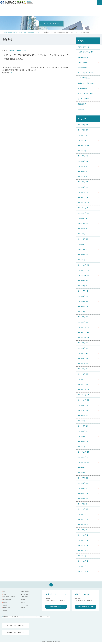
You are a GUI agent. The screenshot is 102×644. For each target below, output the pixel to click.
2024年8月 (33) (83, 223)
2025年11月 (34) (84, 146)
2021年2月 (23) (83, 442)
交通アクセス (6, 619)
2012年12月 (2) (83, 571)
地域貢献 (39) (83, 88)
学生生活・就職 (7, 610)
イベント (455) (83, 62)
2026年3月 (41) (83, 125)
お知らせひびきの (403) (86, 52)
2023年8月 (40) (83, 286)
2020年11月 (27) (84, 457)
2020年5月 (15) (83, 488)
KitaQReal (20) (83, 57)
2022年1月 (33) (83, 385)
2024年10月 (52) (84, 213)
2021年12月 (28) (84, 390)
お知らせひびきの (21, 51)
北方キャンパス (50, 594)
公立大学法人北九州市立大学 (10, 32)
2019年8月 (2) (83, 530)
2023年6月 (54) (83, 296)
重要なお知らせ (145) (85, 94)
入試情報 (6, 613)
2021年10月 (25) (84, 400)
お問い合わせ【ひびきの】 (86, 607)
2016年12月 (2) (83, 551)
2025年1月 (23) (83, 198)
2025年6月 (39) (83, 172)
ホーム (5, 592)
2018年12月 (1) (83, 535)
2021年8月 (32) (83, 411)
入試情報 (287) (83, 68)
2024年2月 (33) (83, 255)
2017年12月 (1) (83, 540)
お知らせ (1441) (83, 47)
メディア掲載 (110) (84, 78)
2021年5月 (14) (83, 426)
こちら (12, 73)
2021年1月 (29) (83, 447)
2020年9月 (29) (83, 468)
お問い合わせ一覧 (55, 619)
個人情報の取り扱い (21, 619)
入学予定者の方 (26, 595)
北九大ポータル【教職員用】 (16, 634)
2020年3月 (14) (83, 499)
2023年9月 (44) (83, 281)
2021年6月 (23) (83, 421)
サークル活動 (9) (84, 99)
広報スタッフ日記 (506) (86, 83)
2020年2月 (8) (83, 504)
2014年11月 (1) (83, 561)
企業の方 (24, 604)
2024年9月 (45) (83, 218)
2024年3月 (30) (83, 249)
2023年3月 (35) (83, 312)
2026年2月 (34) (83, 130)
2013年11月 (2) (83, 566)
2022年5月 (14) (83, 364)
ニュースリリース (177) (86, 73)
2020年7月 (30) (83, 478)
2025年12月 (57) (84, 140)
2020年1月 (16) (83, 509)
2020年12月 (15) (84, 452)
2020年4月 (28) (83, 494)
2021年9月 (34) (83, 405)
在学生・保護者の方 (27, 598)
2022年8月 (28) (83, 348)
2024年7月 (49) (83, 229)
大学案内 (6, 595)
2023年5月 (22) (83, 301)
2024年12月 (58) (84, 203)
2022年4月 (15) (83, 369)
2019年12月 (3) (83, 514)
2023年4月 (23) (83, 307)
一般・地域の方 (26, 607)
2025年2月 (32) (83, 192)
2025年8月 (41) (83, 161)
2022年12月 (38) (84, 327)
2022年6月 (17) (83, 359)
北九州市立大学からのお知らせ (27, 32)
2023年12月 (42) (84, 265)
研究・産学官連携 (8, 601)
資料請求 (24, 610)
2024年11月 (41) (84, 208)
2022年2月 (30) (83, 379)
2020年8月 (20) (83, 473)
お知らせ (39, 32)
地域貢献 (6, 604)
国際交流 (6, 607)
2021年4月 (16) (83, 431)
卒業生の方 (25, 601)
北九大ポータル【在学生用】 (16, 627)
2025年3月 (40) (83, 187)
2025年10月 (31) (84, 151)
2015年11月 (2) (83, 556)
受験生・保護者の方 (27, 592)
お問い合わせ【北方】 (56, 607)
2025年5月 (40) (83, 177)
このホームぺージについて (38, 619)
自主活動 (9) (82, 104)
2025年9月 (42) (83, 156)
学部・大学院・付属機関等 (10, 598)
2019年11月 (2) (83, 520)
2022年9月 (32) (83, 343)
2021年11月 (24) (84, 395)
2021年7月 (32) (83, 416)
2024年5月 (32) (83, 239)
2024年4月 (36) (83, 244)
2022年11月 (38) (84, 333)
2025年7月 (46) (83, 166)
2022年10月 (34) (84, 338)
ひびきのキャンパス (81, 594)
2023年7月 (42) (83, 291)
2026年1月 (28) (83, 135)
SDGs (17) (82, 109)
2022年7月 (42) (83, 353)
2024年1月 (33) (83, 260)
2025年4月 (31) (83, 182)
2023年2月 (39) (83, 317)
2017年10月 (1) (83, 546)
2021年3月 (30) (83, 436)
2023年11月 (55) (84, 270)
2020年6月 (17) (83, 483)
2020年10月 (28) (84, 462)
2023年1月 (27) (83, 322)
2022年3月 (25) (83, 374)
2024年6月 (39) (83, 234)
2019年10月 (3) (83, 525)
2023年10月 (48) (84, 275)
